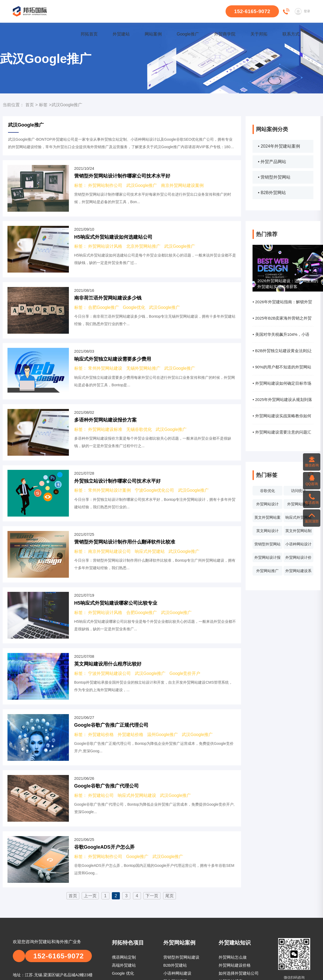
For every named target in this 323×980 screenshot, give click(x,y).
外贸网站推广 (267, 571)
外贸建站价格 (101, 735)
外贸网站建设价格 (235, 965)
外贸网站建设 (298, 504)
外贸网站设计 (267, 504)
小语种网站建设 (177, 973)
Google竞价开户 (185, 673)
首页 (30, 105)
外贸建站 (121, 34)
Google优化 (134, 307)
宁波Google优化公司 (155, 490)
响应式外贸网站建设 (298, 519)
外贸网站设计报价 (267, 559)
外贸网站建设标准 (105, 429)
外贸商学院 (225, 34)
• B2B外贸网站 (272, 193)
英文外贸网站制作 (298, 532)
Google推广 (188, 34)
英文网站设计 (267, 531)
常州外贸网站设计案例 (109, 490)
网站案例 (153, 34)
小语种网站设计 (298, 544)
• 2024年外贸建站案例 (279, 146)
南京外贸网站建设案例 (182, 185)
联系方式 (291, 34)
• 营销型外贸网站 (274, 177)
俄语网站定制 (124, 957)
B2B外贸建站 (175, 965)
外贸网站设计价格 (298, 559)
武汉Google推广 (142, 185)
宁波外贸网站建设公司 (109, 673)
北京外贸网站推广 (143, 246)
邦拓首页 (89, 34)
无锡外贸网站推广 (143, 368)
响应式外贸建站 (150, 551)
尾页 (170, 896)
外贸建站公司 (101, 795)
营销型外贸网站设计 (267, 545)
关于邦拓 (259, 34)
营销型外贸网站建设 (181, 957)
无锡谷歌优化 (139, 429)
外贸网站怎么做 (233, 957)
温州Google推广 (163, 735)
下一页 (152, 896)
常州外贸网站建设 (105, 368)
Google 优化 (123, 973)
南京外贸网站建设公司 (109, 551)
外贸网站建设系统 (298, 572)
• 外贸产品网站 (272, 162)
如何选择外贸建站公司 (239, 973)
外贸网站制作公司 (105, 185)
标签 (43, 105)
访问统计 (298, 491)
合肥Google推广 (104, 307)
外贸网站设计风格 (105, 246)
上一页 (90, 896)
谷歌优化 (267, 491)
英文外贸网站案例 (267, 519)
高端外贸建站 (124, 965)
